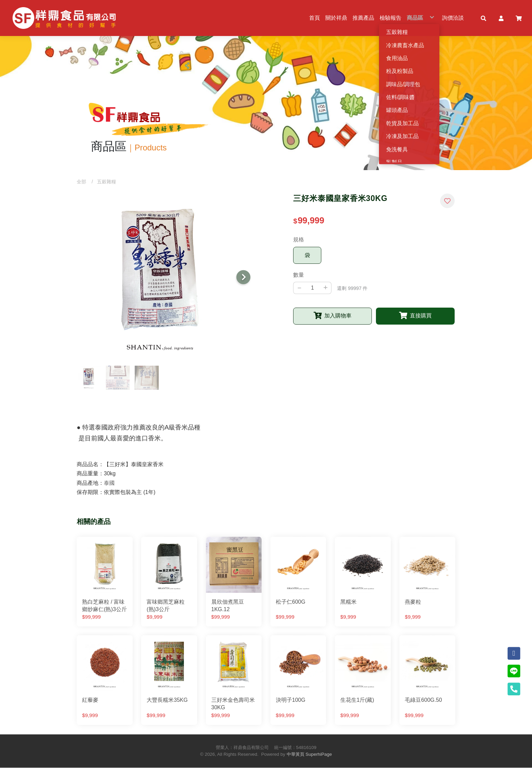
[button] (483, 18)
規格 (299, 240)
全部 (81, 182)
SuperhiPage (319, 755)
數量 (299, 275)
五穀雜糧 (107, 182)
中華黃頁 (296, 755)
